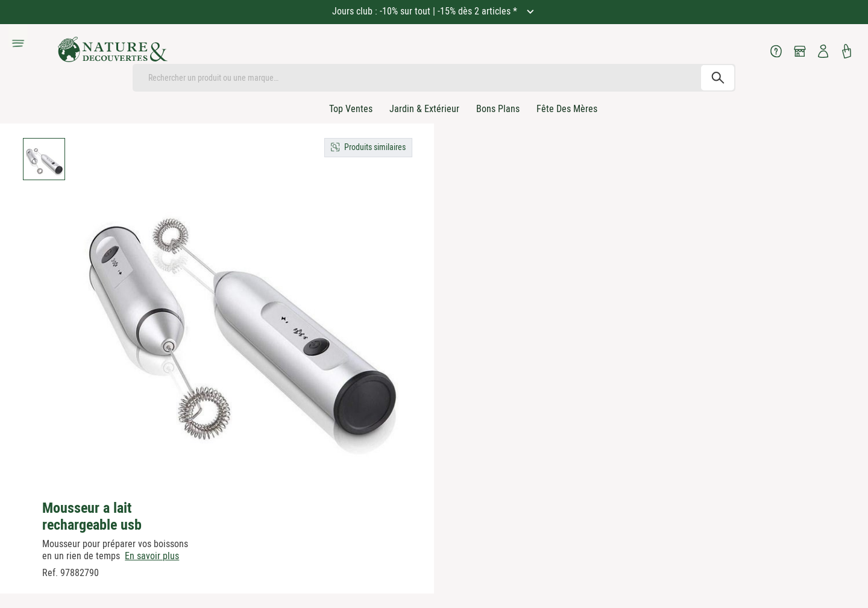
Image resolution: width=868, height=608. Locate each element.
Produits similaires (375, 147)
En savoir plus (152, 556)
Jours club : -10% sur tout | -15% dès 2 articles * (426, 11)
